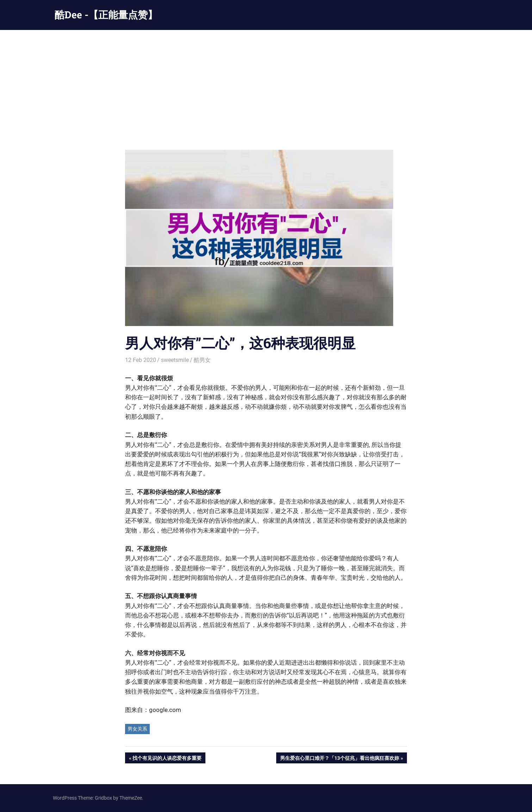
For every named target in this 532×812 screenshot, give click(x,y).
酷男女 (202, 360)
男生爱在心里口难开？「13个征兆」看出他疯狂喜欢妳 (339, 759)
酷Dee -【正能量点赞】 (106, 15)
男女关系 (137, 729)
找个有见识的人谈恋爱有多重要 (167, 759)
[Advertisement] (266, 83)
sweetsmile (175, 360)
